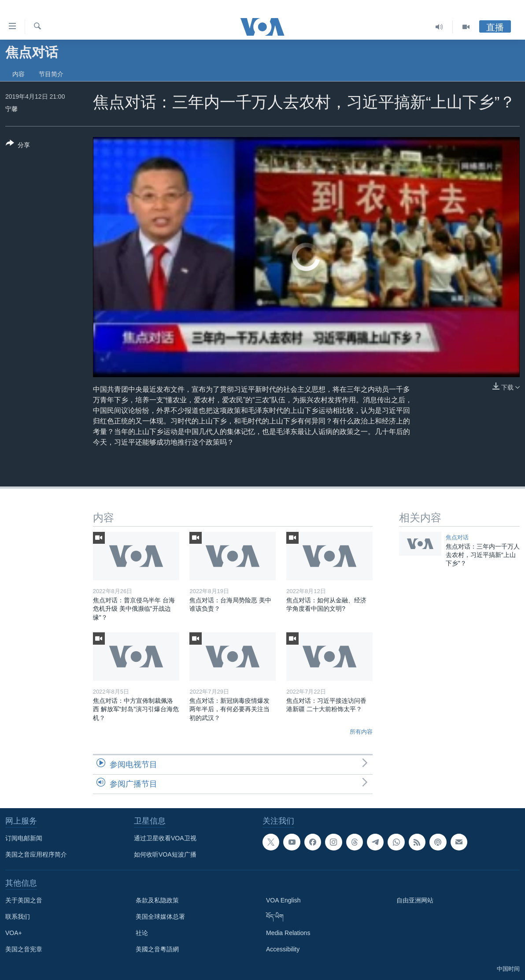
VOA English (283, 900)
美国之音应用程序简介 (36, 854)
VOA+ (14, 933)
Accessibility (283, 949)
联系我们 (18, 917)
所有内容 (361, 732)
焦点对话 (457, 537)
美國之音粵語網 (157, 949)
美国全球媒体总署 (160, 917)
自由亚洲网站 (415, 900)
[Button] (18, 146)
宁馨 (11, 109)
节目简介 (51, 74)
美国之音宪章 (24, 949)
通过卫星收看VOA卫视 (165, 838)
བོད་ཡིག (275, 917)
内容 (18, 74)
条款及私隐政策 (157, 900)
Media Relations (288, 933)
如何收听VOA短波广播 (165, 854)
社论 (142, 933)
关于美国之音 (24, 900)
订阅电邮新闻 (24, 838)
